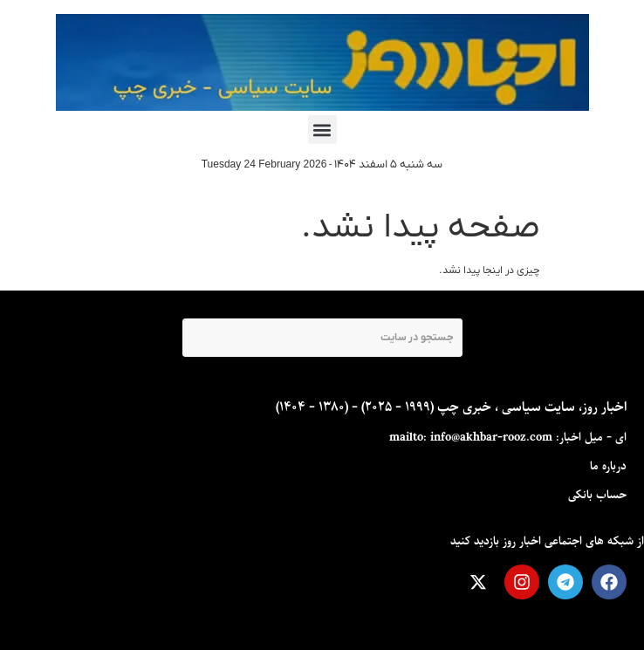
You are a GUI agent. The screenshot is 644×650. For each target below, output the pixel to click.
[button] (322, 130)
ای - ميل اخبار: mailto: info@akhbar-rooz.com (508, 438)
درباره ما (608, 466)
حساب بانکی (597, 495)
